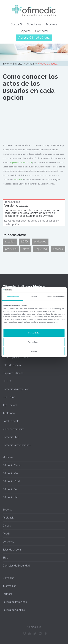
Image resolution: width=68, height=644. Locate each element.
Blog (5, 558)
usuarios (10, 242)
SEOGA (7, 381)
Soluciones (34, 24)
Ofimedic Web (11, 473)
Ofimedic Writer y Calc (16, 389)
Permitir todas (34, 333)
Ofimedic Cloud (12, 465)
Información (9, 586)
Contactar (42, 31)
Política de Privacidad (15, 602)
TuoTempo (9, 413)
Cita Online (9, 397)
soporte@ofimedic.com (21, 162)
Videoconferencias (13, 429)
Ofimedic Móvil (11, 481)
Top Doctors (10, 405)
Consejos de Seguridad (16, 566)
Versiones (8, 542)
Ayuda (30, 64)
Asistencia (8, 518)
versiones (18, 180)
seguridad (41, 249)
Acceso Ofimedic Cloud (34, 38)
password (11, 249)
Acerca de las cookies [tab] (56, 297)
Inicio (6, 64)
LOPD (24, 242)
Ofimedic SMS (11, 437)
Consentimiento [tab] (12, 297)
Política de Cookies (14, 610)
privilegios (40, 242)
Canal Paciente (11, 421)
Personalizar (34, 342)
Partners (7, 594)
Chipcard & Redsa (13, 373)
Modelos (52, 24)
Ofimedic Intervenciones (17, 445)
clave (26, 249)
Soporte (25, 31)
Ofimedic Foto (11, 489)
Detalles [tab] (34, 297)
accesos (58, 249)
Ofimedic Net (10, 497)
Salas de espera (12, 365)
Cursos (7, 526)
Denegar (34, 351)
